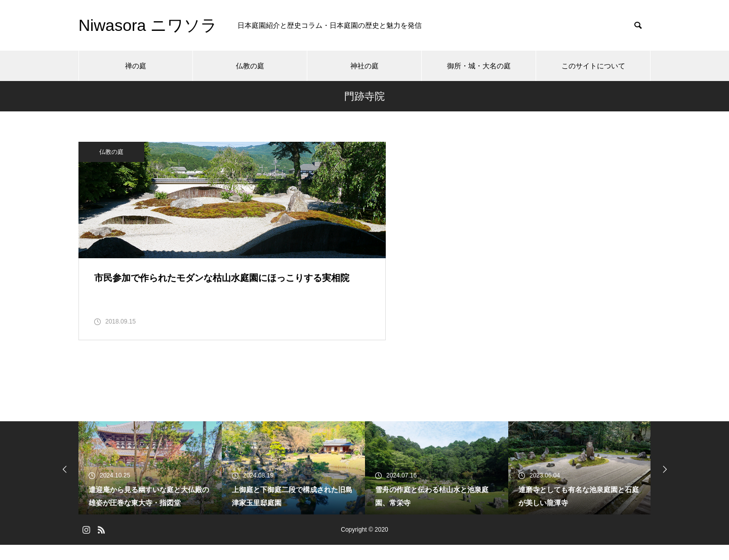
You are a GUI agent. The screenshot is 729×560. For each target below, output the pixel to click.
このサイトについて (593, 66)
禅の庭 (136, 66)
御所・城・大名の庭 (479, 66)
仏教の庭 (250, 66)
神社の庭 (364, 66)
